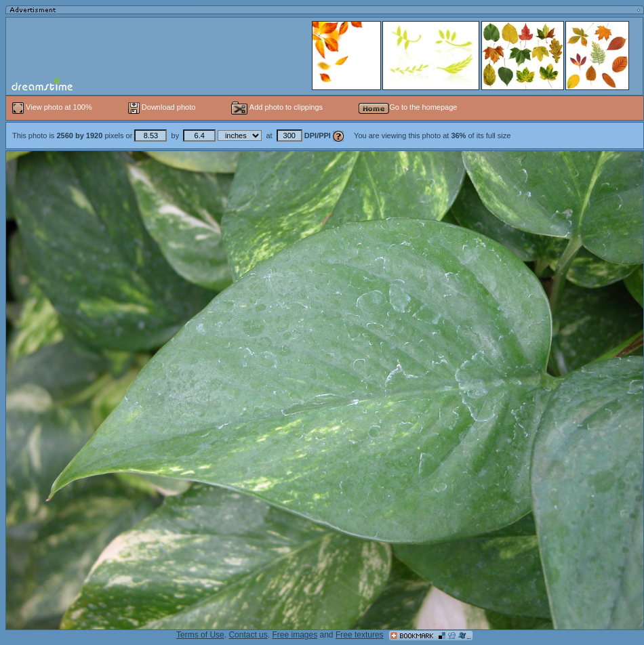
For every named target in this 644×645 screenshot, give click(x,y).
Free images (295, 635)
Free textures (360, 635)
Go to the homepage (408, 107)
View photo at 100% (53, 107)
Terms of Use (200, 635)
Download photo (162, 107)
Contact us (248, 635)
